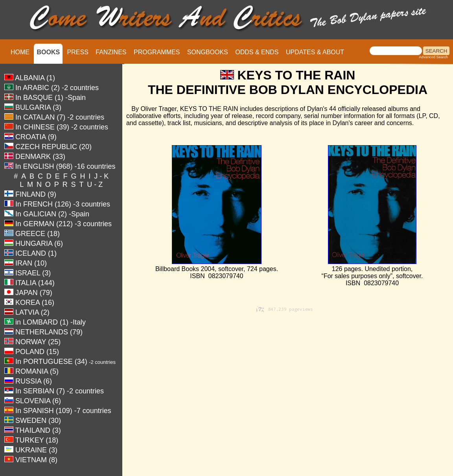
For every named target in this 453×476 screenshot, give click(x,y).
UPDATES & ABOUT (315, 52)
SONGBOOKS (208, 52)
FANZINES (111, 52)
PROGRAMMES (157, 52)
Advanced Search (433, 57)
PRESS (78, 52)
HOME (20, 52)
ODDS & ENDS (257, 52)
